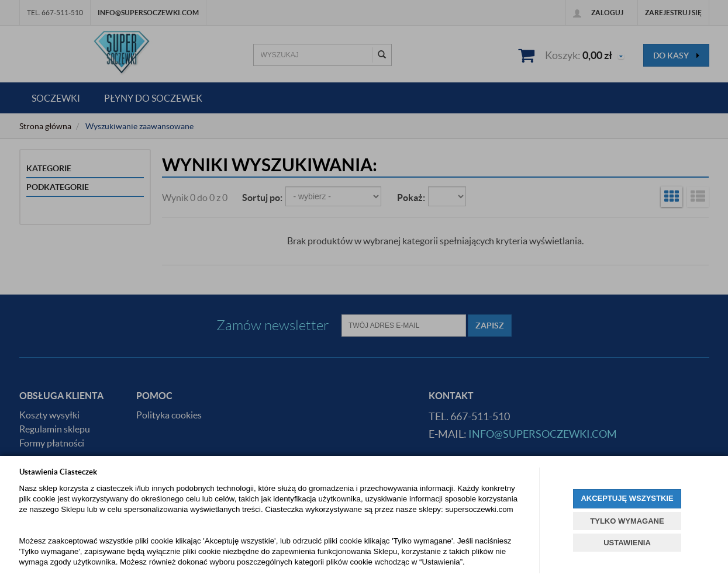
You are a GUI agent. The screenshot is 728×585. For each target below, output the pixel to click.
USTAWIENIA (627, 543)
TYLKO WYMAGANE (627, 521)
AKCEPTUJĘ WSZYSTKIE (627, 498)
